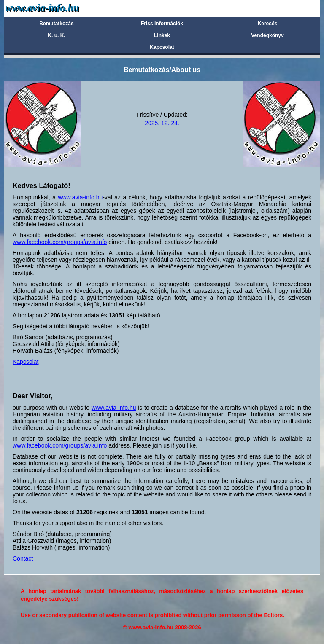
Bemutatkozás (56, 24)
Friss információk (162, 24)
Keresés (268, 24)
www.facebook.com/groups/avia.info (60, 242)
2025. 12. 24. (162, 123)
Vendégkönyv (267, 35)
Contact (23, 558)
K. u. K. (56, 35)
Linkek (162, 35)
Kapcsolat (162, 47)
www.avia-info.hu (80, 197)
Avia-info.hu (57, 8)
